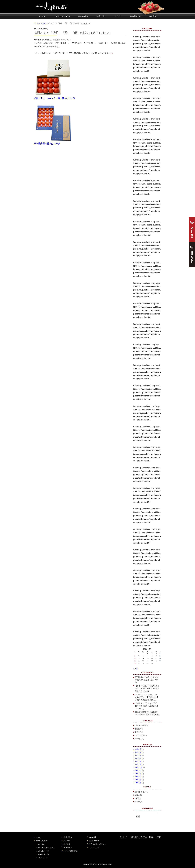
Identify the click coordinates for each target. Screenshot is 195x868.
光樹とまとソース (43, 851)
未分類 (138, 739)
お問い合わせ (94, 841)
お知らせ (44, 23)
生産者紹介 (83, 16)
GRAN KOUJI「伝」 (44, 854)
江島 (137, 795)
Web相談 (93, 837)
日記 (137, 729)
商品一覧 (101, 16)
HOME (42, 16)
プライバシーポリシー (98, 844)
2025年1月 (137, 765)
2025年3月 (137, 759)
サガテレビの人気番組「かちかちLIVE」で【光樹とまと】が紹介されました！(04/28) (147, 697)
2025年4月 (137, 755)
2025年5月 (137, 752)
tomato (138, 802)
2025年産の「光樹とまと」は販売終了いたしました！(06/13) (147, 680)
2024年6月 (137, 771)
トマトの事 (140, 725)
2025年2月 (137, 761)
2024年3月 (137, 780)
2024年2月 (137, 783)
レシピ (138, 732)
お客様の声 (135, 16)
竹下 (137, 798)
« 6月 (136, 669)
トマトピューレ (43, 858)
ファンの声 (140, 735)
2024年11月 (138, 768)
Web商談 (153, 16)
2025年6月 (137, 749)
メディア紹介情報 (70, 851)
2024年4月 (137, 777)
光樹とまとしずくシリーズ (46, 847)
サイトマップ (94, 847)
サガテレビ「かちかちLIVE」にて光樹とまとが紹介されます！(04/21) (147, 706)
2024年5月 (137, 774)
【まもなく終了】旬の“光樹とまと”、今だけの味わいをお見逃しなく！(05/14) (147, 689)
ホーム (36, 23)
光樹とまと (140, 792)
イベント (118, 16)
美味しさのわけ (63, 16)
